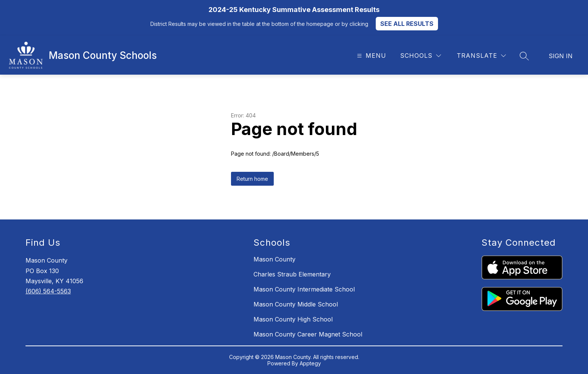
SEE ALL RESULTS (407, 24)
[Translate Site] (481, 56)
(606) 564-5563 (48, 291)
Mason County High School (293, 319)
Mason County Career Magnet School (308, 334)
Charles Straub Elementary (292, 274)
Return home (252, 179)
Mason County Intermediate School (304, 289)
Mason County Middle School (296, 304)
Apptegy (310, 363)
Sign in (561, 56)
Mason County (274, 259)
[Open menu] (371, 56)
